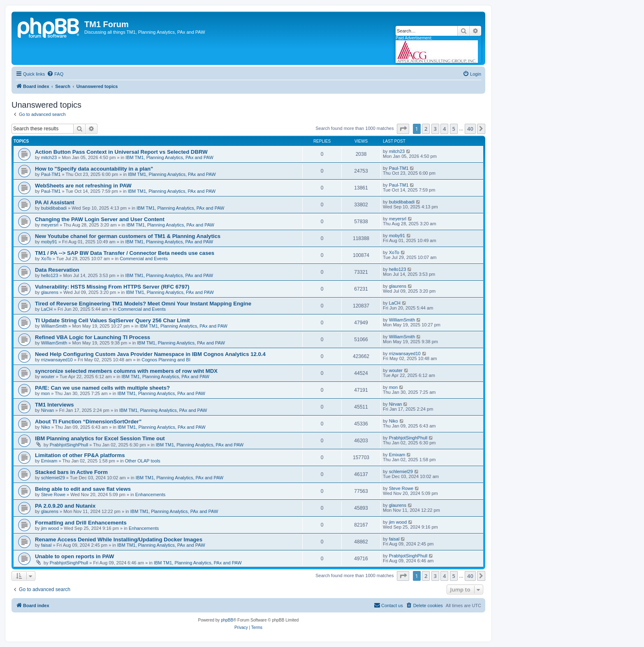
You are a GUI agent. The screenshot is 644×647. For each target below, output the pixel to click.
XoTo (46, 259)
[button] (403, 129)
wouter (48, 377)
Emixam (49, 461)
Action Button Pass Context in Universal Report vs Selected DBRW (121, 152)
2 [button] (426, 129)
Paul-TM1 (51, 174)
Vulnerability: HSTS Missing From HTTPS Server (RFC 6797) (112, 287)
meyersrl (50, 225)
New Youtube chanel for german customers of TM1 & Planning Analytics (128, 236)
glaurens (50, 292)
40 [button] (470, 129)
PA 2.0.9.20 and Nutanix (65, 506)
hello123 (50, 275)
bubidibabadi (54, 208)
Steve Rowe (53, 494)
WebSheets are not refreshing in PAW (83, 186)
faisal (46, 545)
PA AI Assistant (55, 202)
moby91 (49, 242)
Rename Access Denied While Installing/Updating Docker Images (119, 540)
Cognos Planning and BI (166, 360)
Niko (46, 427)
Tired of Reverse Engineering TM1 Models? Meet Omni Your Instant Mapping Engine (143, 304)
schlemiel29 (53, 478)
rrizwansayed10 (57, 360)
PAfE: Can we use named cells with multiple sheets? (102, 388)
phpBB (227, 620)
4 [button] (444, 129)
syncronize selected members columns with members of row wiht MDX (126, 371)
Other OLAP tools (143, 461)
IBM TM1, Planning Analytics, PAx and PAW (169, 157)
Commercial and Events (144, 259)
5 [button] (454, 129)
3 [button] (435, 129)
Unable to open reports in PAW (74, 556)
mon (45, 393)
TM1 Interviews (54, 405)
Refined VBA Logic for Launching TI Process (93, 337)
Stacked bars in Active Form (71, 472)
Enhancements (150, 494)
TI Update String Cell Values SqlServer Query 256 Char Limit (112, 320)
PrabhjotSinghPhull (69, 445)
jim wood (50, 528)
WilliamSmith (54, 326)
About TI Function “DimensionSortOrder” (88, 422)
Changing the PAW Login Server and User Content (100, 219)
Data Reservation (57, 270)
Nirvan (48, 410)
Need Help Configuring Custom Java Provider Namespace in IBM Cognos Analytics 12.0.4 (150, 354)
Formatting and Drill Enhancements (81, 523)
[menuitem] (55, 74)
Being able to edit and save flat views (83, 489)
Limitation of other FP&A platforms (80, 455)
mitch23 (49, 157)
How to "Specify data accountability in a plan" (94, 169)
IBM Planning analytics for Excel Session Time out (100, 438)
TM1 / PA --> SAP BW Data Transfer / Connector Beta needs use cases (125, 253)
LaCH (47, 309)
